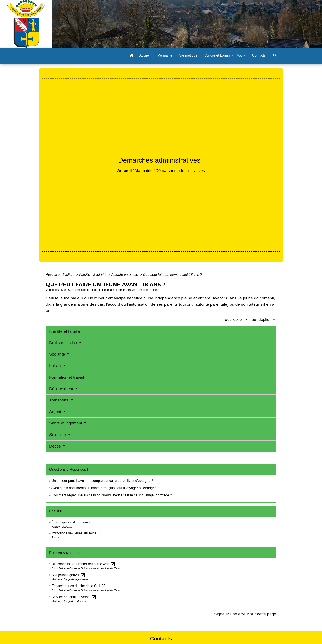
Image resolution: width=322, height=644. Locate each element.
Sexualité (58, 435)
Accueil (125, 171)
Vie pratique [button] (189, 55)
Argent (56, 412)
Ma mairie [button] (165, 55)
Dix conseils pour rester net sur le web (83, 564)
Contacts (161, 639)
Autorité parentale (125, 275)
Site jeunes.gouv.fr (68, 575)
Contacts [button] (259, 55)
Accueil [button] (145, 55)
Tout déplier (263, 319)
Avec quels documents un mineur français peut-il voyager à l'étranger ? (105, 488)
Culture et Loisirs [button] (218, 55)
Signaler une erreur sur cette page (245, 614)
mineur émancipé (110, 298)
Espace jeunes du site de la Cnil (79, 586)
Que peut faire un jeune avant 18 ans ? (172, 275)
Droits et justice (64, 343)
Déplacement (62, 389)
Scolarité (58, 354)
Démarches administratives (180, 171)
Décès (56, 446)
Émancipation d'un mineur (71, 522)
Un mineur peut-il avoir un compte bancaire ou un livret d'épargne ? (102, 481)
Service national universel (74, 597)
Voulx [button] (242, 55)
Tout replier (236, 319)
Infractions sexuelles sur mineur (75, 533)
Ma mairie (144, 171)
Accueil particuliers (61, 275)
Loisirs (56, 366)
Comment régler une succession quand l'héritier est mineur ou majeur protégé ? (112, 495)
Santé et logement (66, 423)
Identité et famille (65, 331)
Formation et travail (67, 377)
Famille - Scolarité (93, 275)
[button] (132, 56)
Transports (59, 400)
